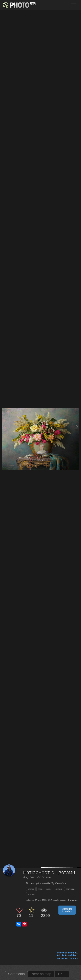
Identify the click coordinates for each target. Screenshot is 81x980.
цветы (31, 889)
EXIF (62, 974)
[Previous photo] (4, 427)
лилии (59, 889)
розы (49, 889)
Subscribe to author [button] (67, 910)
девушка (70, 889)
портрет (32, 894)
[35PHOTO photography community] (19, 5)
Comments (16, 974)
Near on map (41, 974)
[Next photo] (77, 427)
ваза (40, 889)
